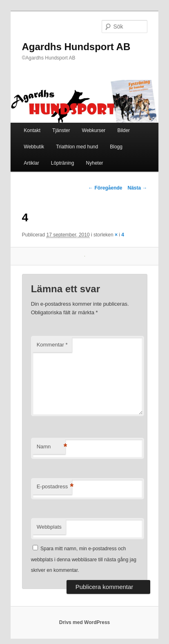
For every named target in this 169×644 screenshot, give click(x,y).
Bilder (123, 130)
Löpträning (63, 163)
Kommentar (52, 345)
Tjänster (61, 130)
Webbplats (49, 527)
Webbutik (34, 147)
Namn (51, 447)
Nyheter (95, 163)
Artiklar (31, 163)
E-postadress (54, 487)
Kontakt (32, 130)
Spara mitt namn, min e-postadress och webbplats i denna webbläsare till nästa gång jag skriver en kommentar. (84, 559)
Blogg (116, 147)
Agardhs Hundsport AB (76, 47)
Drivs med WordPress (85, 622)
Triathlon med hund (77, 147)
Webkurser (94, 130)
